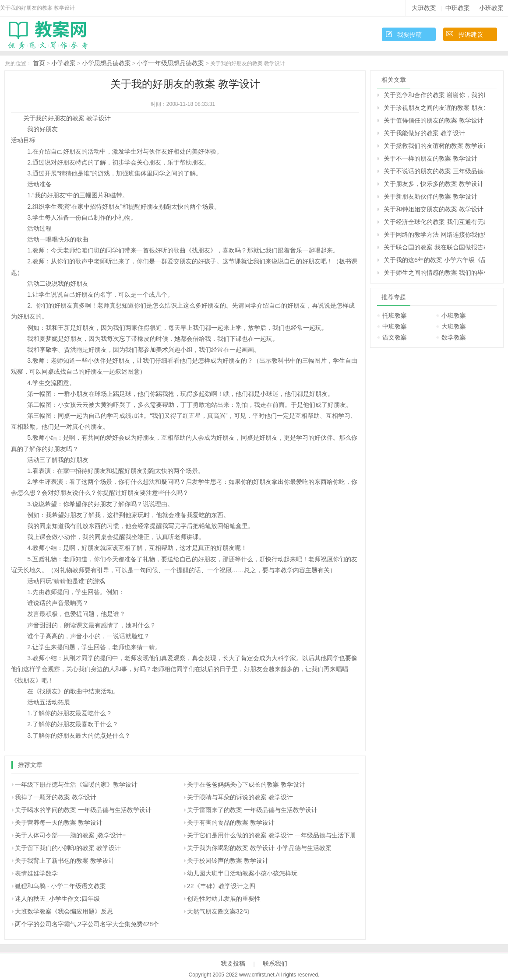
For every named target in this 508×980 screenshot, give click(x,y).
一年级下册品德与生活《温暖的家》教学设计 (76, 784)
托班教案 (395, 315)
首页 (39, 63)
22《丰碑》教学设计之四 (221, 886)
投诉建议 (471, 35)
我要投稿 (409, 35)
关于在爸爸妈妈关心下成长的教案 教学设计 (246, 784)
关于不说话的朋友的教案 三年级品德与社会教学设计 (434, 171)
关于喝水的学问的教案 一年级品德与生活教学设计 (83, 810)
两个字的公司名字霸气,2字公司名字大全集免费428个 (87, 924)
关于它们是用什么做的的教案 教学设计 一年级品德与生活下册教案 (278, 835)
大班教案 (424, 8)
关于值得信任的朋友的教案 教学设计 (434, 120)
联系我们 (275, 963)
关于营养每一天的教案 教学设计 (59, 822)
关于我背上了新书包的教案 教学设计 (65, 861)
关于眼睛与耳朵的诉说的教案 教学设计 (240, 797)
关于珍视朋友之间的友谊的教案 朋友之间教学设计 (434, 108)
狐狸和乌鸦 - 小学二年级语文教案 (60, 886)
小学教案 (63, 63)
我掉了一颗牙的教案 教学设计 (56, 797)
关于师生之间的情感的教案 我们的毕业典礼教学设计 (434, 273)
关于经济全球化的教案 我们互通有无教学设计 (434, 222)
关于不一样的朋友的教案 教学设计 (430, 158)
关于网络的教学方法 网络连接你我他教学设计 (434, 234)
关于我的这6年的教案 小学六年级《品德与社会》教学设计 (434, 260)
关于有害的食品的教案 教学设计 (231, 822)
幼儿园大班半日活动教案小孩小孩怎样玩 (242, 873)
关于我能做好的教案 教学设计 (424, 133)
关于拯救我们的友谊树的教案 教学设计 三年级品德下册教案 (434, 146)
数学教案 (454, 337)
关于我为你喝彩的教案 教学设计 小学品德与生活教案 (259, 848)
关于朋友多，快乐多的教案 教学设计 (434, 184)
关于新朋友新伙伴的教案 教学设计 (430, 196)
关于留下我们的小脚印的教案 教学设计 (68, 848)
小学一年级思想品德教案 (170, 63)
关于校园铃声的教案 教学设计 (228, 861)
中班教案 (458, 8)
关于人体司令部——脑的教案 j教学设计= (70, 835)
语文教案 (395, 337)
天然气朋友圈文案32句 (218, 911)
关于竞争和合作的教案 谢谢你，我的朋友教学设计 (434, 95)
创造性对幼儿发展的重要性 (224, 899)
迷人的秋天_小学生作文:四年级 (57, 899)
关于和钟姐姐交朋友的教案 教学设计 (434, 209)
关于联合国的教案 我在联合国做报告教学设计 (434, 247)
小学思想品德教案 (106, 63)
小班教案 (491, 8)
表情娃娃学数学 (36, 873)
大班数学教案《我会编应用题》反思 (64, 911)
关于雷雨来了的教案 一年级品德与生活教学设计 (252, 810)
